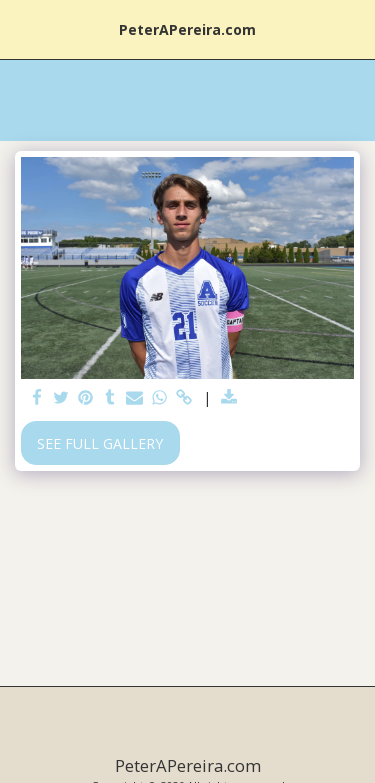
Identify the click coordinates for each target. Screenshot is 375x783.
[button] (22, 28)
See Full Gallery (100, 443)
